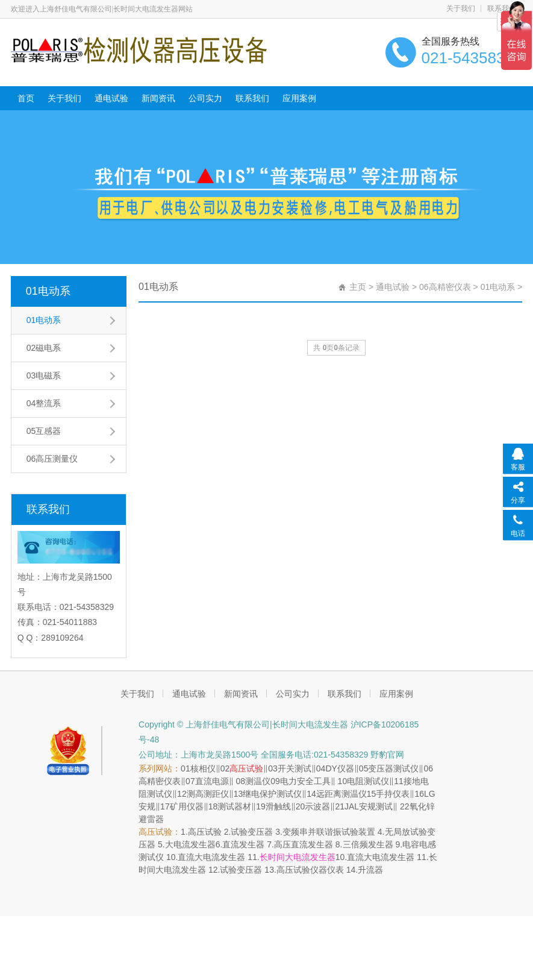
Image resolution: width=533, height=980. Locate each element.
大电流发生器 (190, 844)
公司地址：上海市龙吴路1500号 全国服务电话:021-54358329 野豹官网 (271, 755)
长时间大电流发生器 (298, 857)
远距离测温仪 (341, 794)
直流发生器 (243, 844)
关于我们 (461, 8)
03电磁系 (44, 375)
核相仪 (203, 768)
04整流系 (44, 403)
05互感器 (44, 431)
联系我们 (252, 98)
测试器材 (234, 806)
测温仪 (258, 781)
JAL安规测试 (369, 806)
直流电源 (212, 781)
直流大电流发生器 (211, 857)
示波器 (317, 806)
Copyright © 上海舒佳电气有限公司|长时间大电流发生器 (243, 724)
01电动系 (48, 291)
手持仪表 (393, 794)
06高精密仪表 (445, 287)
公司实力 (205, 98)
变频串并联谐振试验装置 (329, 832)
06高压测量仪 (52, 459)
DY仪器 (339, 768)
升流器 (370, 870)
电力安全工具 (305, 781)
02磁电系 (44, 348)
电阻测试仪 (368, 781)
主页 (358, 287)
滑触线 (278, 806)
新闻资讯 (158, 98)
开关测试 (295, 768)
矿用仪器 (187, 806)
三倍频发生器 (368, 844)
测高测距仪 (208, 794)
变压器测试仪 (393, 768)
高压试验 (246, 768)
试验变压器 (252, 832)
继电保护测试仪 (272, 794)
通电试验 (111, 98)
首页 (26, 98)
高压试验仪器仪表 (310, 870)
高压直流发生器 (304, 844)
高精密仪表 (160, 781)
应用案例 (299, 98)
